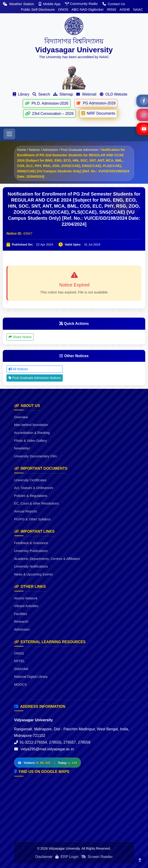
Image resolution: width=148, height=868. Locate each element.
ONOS (63, 9)
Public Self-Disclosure (38, 9)
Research (21, 622)
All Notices (18, 369)
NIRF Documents (98, 113)
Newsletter (22, 448)
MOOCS (20, 685)
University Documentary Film (36, 456)
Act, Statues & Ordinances (34, 488)
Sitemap (63, 94)
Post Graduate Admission (79, 150)
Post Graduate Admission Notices (35, 378)
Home (22, 150)
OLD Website (113, 94)
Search (41, 94)
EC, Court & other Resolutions (37, 503)
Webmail (86, 94)
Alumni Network (26, 598)
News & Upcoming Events (33, 574)
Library (21, 94)
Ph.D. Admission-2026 (47, 103)
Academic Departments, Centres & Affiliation (47, 559)
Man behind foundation (31, 425)
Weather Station (19, 4)
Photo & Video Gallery (31, 441)
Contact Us (114, 4)
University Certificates (30, 480)
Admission (50, 150)
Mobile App (50, 4)
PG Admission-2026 (96, 103)
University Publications (31, 551)
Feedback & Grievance (31, 543)
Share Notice (20, 337)
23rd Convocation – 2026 (49, 113)
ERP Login (67, 857)
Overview (21, 417)
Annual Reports (26, 511)
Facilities (21, 614)
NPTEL (20, 661)
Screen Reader (97, 857)
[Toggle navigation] (9, 134)
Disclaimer (44, 857)
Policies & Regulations (31, 496)
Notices (34, 150)
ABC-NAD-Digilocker (88, 9)
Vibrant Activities (26, 606)
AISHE (125, 9)
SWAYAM (21, 669)
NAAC (138, 9)
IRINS (112, 9)
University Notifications (31, 566)
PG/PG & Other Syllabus (33, 519)
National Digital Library (31, 677)
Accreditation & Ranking (32, 433)
